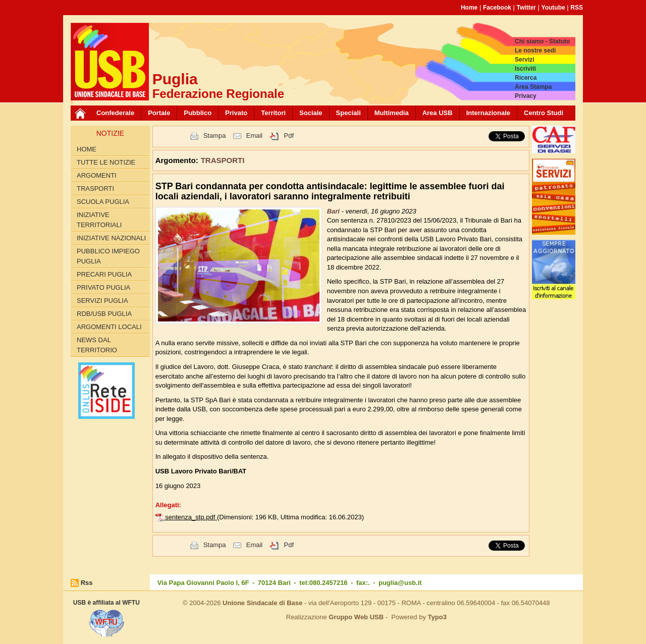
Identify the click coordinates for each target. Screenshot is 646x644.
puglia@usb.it (400, 583)
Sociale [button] (311, 113)
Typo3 (437, 617)
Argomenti (97, 175)
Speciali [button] (348, 113)
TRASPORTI (95, 189)
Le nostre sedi (535, 50)
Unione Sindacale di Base (262, 603)
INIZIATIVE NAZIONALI (111, 238)
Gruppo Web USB (356, 617)
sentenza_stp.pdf (191, 517)
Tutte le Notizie (106, 162)
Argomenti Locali (109, 327)
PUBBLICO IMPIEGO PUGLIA (108, 256)
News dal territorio (97, 345)
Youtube (553, 8)
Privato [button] (236, 113)
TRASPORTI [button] (223, 160)
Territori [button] (273, 113)
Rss (87, 583)
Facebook (497, 8)
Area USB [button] (438, 113)
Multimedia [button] (392, 113)
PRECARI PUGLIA (104, 274)
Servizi (525, 60)
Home (469, 8)
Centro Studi (544, 113)
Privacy (526, 96)
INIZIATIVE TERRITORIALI (99, 220)
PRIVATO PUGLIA (103, 287)
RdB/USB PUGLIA (104, 314)
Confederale (115, 113)
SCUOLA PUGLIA (103, 202)
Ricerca (526, 78)
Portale (159, 113)
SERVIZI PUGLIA (102, 301)
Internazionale (488, 113)
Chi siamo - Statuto (542, 41)
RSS (577, 8)
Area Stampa (533, 87)
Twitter (526, 8)
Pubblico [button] (198, 113)
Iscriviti (525, 69)
